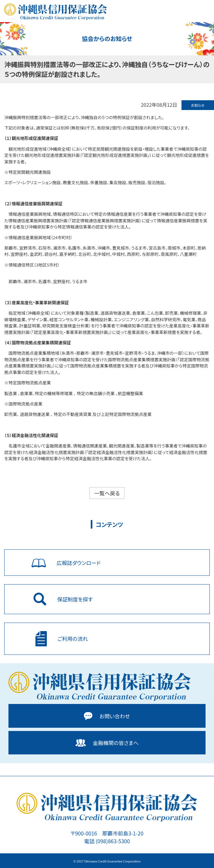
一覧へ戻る (107, 493)
